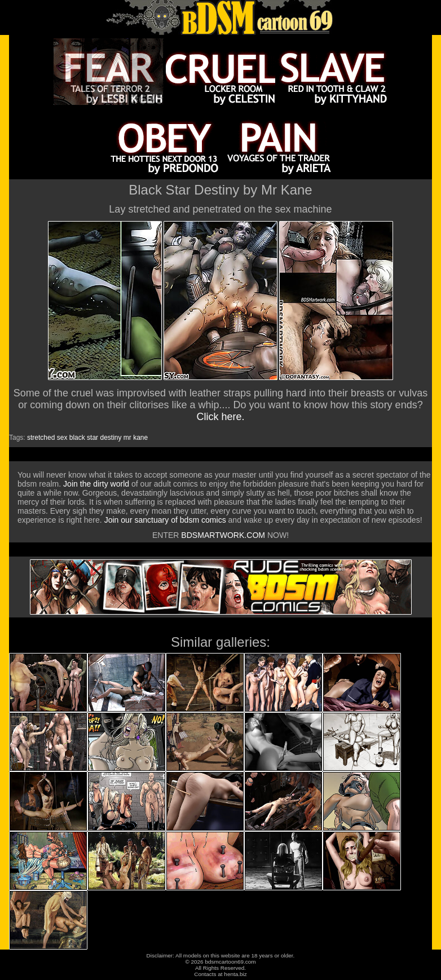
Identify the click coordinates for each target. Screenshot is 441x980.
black (77, 438)
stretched (41, 438)
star (92, 438)
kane (140, 438)
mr (127, 438)
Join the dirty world (96, 484)
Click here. (220, 417)
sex (62, 438)
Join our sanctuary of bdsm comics (165, 520)
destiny (111, 438)
